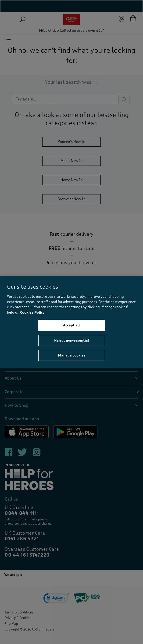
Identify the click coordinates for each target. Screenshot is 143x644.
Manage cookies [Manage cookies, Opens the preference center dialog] (72, 355)
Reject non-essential (72, 340)
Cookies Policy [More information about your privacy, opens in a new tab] (32, 313)
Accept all (71, 325)
